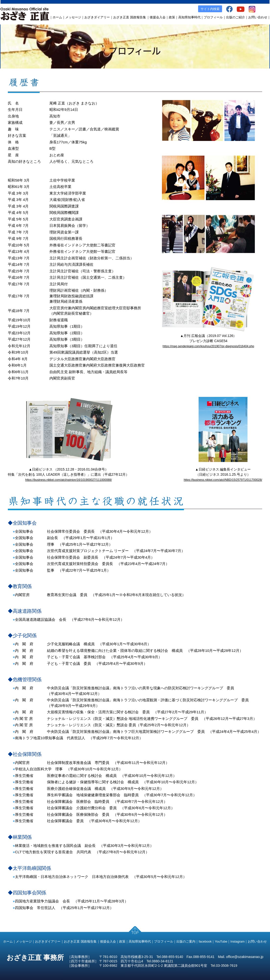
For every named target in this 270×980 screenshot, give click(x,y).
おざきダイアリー (97, 17)
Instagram (237, 941)
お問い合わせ (258, 17)
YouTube (221, 941)
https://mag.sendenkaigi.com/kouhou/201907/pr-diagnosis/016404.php (208, 346)
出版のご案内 (186, 941)
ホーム (57, 17)
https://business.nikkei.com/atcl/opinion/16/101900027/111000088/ (68, 480)
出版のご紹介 (236, 17)
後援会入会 (158, 17)
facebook (205, 941)
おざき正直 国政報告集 (130, 17)
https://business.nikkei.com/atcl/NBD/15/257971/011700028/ (223, 480)
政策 (172, 17)
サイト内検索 (210, 9)
